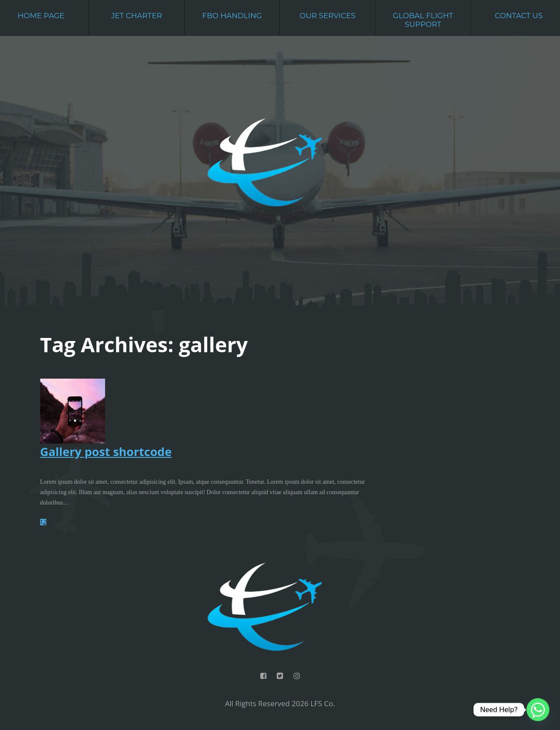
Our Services (328, 16)
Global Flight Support (423, 20)
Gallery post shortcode (106, 452)
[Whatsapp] (538, 710)
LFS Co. (323, 703)
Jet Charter (137, 16)
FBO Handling (232, 16)
